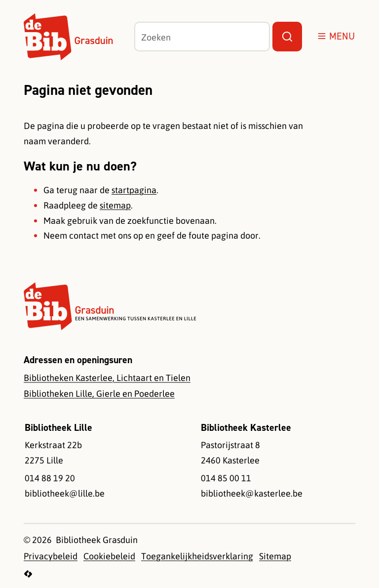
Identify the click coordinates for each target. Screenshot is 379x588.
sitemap (115, 205)
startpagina (134, 189)
